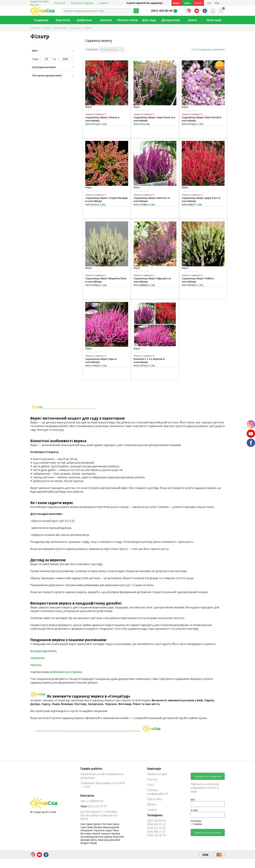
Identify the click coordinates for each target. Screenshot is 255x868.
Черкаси (106, 833)
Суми (84, 827)
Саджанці (41, 20)
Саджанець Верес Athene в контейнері (102, 119)
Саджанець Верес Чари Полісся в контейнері (154, 119)
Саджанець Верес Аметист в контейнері (152, 199)
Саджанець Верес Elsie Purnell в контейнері (202, 119)
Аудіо (187, 3)
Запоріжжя (87, 830)
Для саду (149, 20)
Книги (192, 20)
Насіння (106, 20)
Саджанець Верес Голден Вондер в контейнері (106, 199)
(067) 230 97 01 (94, 806)
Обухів (93, 843)
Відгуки (151, 804)
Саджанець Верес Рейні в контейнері (198, 280)
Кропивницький (90, 837)
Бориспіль (119, 837)
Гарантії (104, 3)
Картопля (63, 20)
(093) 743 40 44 (156, 835)
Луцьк (109, 830)
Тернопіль (99, 830)
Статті (198, 3)
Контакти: (88, 795)
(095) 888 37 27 (156, 832)
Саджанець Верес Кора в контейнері (101, 360)
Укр (217, 3)
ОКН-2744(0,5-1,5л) (144, 205)
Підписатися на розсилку (208, 833)
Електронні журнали (82, 3)
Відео (176, 3)
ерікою (36, 665)
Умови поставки (157, 774)
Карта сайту (154, 799)
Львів (90, 827)
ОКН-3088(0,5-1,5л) (144, 285)
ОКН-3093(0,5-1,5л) (192, 285)
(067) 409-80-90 (162, 11)
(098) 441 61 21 (156, 824)
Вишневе (115, 840)
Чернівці (115, 833)
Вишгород (104, 840)
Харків (90, 824)
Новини (196, 824)
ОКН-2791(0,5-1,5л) (144, 366)
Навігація (154, 769)
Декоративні (171, 20)
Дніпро (98, 824)
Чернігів (96, 833)
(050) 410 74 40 (156, 828)
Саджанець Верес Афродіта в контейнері (152, 280)
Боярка (85, 843)
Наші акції (214, 20)
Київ (83, 824)
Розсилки (196, 821)
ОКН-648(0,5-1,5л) (192, 205)
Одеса (116, 824)
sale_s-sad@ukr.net (92, 801)
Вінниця (98, 827)
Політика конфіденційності (157, 792)
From (43, 59)
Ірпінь (94, 840)
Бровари (86, 840)
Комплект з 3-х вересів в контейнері (149, 360)
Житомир (86, 833)
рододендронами (44, 651)
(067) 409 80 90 (156, 821)
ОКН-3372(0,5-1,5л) (192, 124)
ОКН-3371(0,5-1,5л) (96, 124)
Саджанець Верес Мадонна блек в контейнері (106, 280)
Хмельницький (111, 827)
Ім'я (193, 800)
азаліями (38, 658)
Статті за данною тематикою (208, 49)
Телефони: (155, 815)
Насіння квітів (127, 20)
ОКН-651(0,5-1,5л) (95, 205)
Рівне (116, 830)
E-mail (194, 810)
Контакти (60, 3)
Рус (209, 3)
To (63, 59)
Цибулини (84, 20)
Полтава (107, 824)
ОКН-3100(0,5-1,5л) (96, 366)
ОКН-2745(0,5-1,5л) (96, 285)
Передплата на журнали (208, 776)
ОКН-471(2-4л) (142, 124)
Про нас (35, 5)
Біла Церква (106, 837)
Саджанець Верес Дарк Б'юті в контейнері (201, 199)
